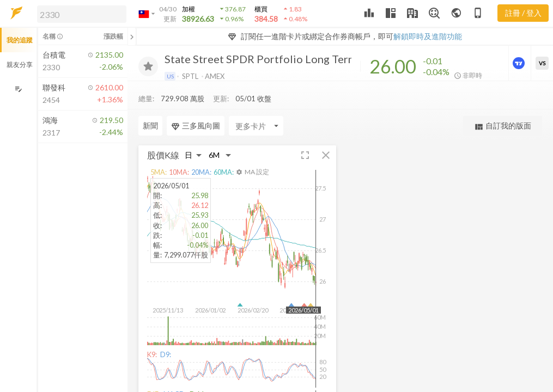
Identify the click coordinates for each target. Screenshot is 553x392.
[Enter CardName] (166, 126)
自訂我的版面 (503, 126)
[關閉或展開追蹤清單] (132, 36)
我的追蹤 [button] (20, 40)
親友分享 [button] (20, 65)
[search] (82, 14)
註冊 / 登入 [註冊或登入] (523, 13)
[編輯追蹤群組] (18, 89)
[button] (80, 14)
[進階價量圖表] (520, 63)
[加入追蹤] (148, 66)
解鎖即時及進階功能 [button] (428, 36)
